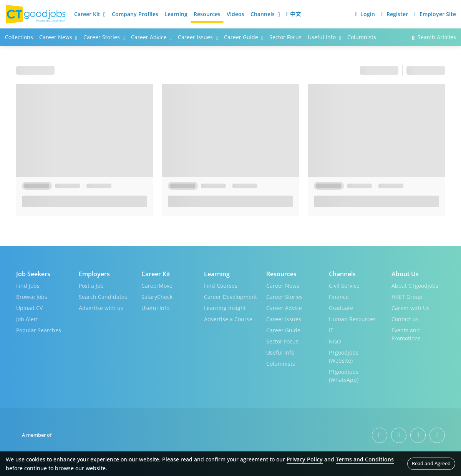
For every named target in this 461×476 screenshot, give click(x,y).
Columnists (362, 37)
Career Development (230, 297)
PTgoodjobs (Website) (344, 357)
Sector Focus (285, 37)
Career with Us (410, 308)
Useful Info (155, 308)
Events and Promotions (406, 334)
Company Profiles (135, 14)
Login (365, 14)
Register (395, 14)
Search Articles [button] (434, 37)
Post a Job (91, 286)
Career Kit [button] (90, 14)
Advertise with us (101, 308)
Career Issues (284, 319)
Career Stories (284, 297)
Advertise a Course (228, 319)
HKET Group (407, 297)
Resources (207, 14)
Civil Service (344, 286)
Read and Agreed (431, 463)
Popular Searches (39, 330)
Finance (339, 297)
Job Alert (27, 319)
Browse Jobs (32, 297)
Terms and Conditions (365, 459)
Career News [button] (58, 37)
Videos (235, 14)
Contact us (405, 319)
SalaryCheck (157, 297)
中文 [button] (294, 14)
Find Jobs (28, 286)
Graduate (341, 308)
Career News (283, 286)
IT (331, 330)
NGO (335, 341)
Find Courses (221, 286)
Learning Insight (225, 308)
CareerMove (157, 286)
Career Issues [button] (198, 37)
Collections (19, 37)
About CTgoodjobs (415, 286)
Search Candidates (103, 297)
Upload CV (29, 308)
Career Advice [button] (151, 37)
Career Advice (284, 308)
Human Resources (352, 319)
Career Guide (283, 330)
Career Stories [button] (104, 37)
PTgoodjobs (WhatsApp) (344, 376)
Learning (176, 14)
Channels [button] (265, 14)
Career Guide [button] (244, 37)
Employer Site (435, 14)
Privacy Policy (305, 459)
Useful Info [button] (324, 37)
